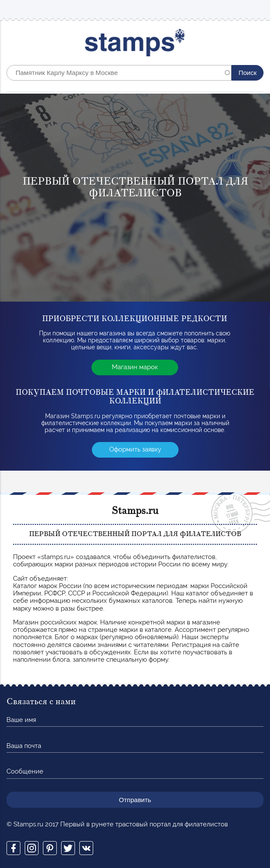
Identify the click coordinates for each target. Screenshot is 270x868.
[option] (135, 198)
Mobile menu (257, 9)
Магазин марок (135, 367)
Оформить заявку (135, 449)
